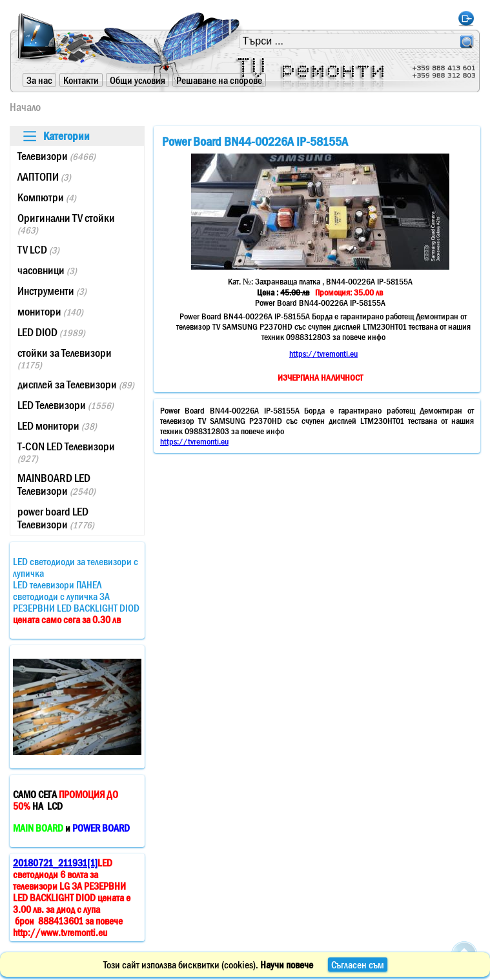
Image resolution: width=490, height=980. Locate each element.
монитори (50, 312)
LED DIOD (51, 332)
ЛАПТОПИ (44, 177)
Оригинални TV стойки (66, 224)
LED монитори (57, 426)
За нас (39, 80)
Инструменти (52, 291)
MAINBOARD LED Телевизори (56, 485)
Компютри (47, 197)
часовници (47, 270)
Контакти (81, 80)
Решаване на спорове (219, 80)
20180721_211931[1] (55, 863)
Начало (25, 107)
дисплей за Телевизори (76, 385)
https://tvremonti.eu (323, 354)
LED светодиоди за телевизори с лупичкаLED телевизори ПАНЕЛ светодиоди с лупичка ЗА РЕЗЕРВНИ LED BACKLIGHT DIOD (76, 590)
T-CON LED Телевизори (66, 452)
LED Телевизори (66, 405)
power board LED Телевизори (56, 518)
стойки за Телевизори (65, 358)
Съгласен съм (358, 965)
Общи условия (138, 80)
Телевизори (56, 156)
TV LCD (38, 250)
